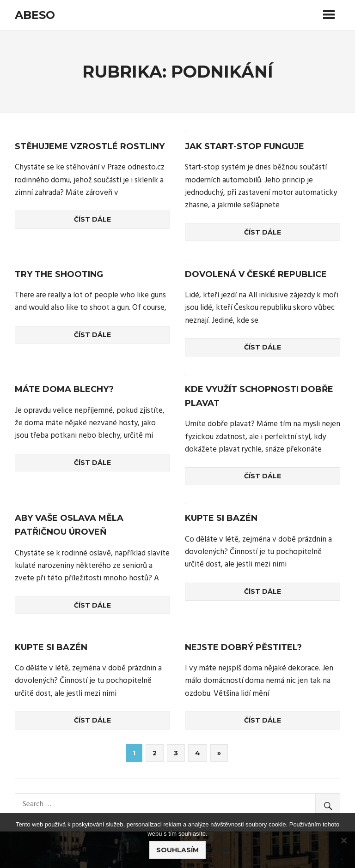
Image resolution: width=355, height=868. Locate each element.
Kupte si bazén (221, 518)
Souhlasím (177, 850)
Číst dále (92, 219)
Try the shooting (59, 274)
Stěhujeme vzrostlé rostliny (90, 146)
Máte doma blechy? (64, 389)
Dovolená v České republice (256, 274)
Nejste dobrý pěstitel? (243, 647)
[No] (343, 840)
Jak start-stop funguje (245, 146)
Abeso (35, 15)
